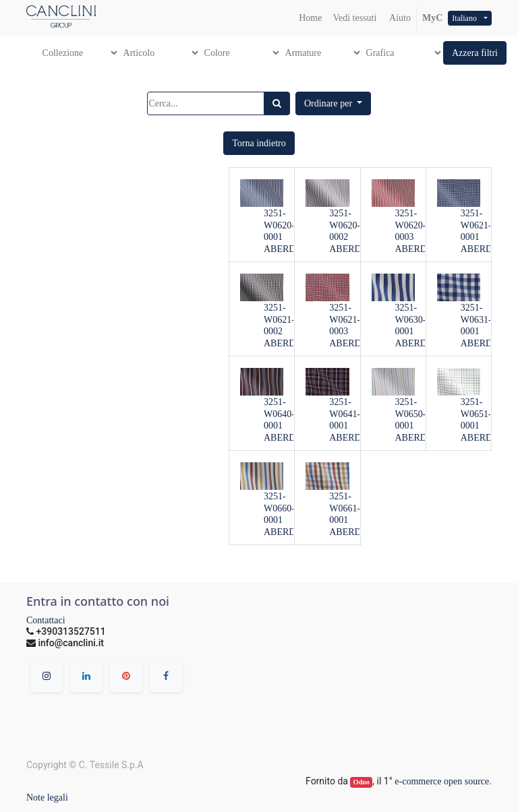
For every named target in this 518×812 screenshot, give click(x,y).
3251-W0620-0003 (411, 225)
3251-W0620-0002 (345, 225)
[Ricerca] (277, 103)
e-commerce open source (442, 781)
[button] (475, 53)
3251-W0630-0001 (411, 320)
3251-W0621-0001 (476, 225)
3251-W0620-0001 (279, 225)
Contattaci (46, 620)
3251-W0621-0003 (345, 320)
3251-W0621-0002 (279, 320)
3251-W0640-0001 (279, 414)
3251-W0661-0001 (345, 508)
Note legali (47, 798)
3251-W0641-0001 (345, 414)
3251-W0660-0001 (279, 508)
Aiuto (399, 18)
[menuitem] (310, 18)
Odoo (362, 782)
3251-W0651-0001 (476, 414)
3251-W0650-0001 (411, 414)
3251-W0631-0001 (476, 320)
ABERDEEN (289, 249)
